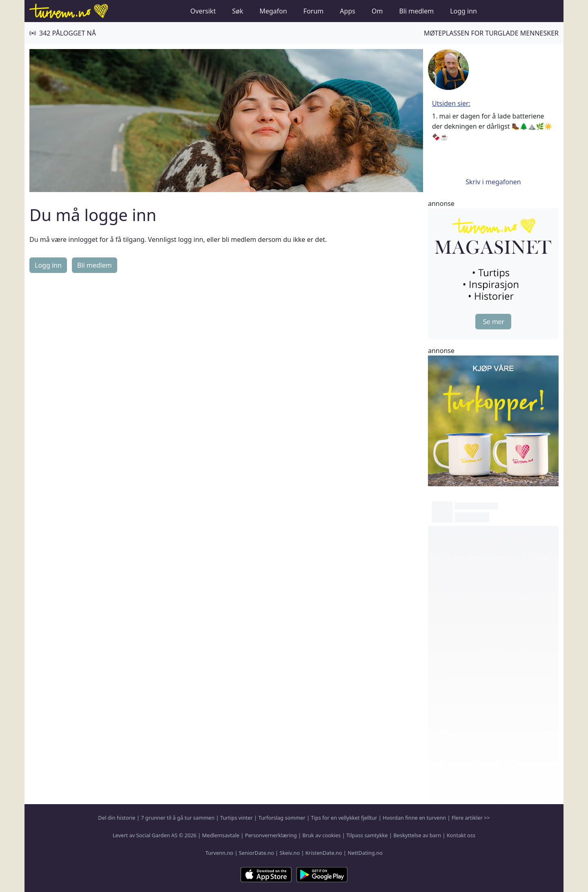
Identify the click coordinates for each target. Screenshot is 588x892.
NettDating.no (365, 853)
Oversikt (203, 11)
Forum (313, 11)
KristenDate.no (324, 853)
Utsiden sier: (451, 103)
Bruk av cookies (322, 835)
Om (377, 11)
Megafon (273, 11)
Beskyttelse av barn (418, 835)
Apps (347, 11)
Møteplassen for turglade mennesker (491, 33)
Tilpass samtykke (367, 835)
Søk (237, 11)
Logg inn (463, 11)
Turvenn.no (219, 853)
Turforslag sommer (282, 818)
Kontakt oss (461, 835)
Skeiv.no (290, 853)
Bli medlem (416, 11)
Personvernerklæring (271, 835)
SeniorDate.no (256, 853)
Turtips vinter (236, 818)
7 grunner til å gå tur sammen (178, 818)
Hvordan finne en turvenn (414, 818)
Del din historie (117, 818)
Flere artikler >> (471, 818)
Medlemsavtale (221, 835)
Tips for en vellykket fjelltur (344, 818)
